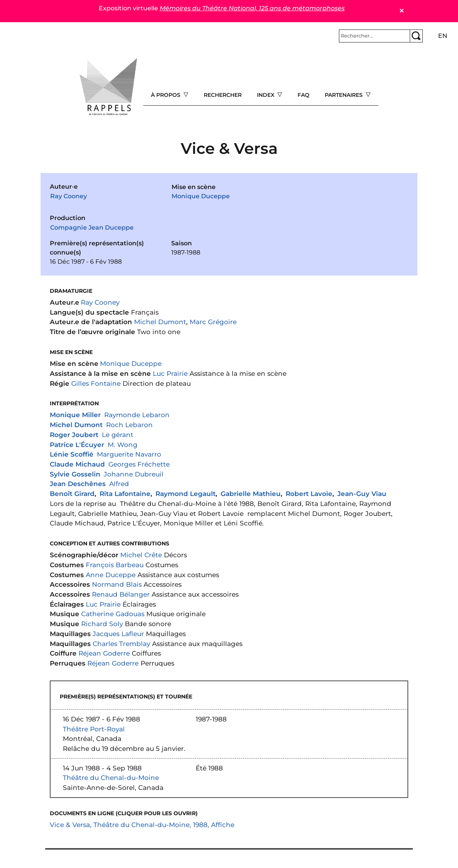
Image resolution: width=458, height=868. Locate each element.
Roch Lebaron (129, 425)
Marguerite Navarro (129, 454)
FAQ (303, 95)
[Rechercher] (375, 36)
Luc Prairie (170, 373)
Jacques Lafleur (118, 634)
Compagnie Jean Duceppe (92, 228)
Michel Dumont (160, 322)
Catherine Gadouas (113, 614)
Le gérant (118, 435)
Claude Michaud (77, 464)
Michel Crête (141, 555)
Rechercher (223, 95)
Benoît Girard (72, 494)
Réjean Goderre (104, 653)
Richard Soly (102, 624)
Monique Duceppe (201, 196)
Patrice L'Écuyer (77, 445)
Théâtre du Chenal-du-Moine (111, 777)
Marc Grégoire (213, 322)
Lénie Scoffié (72, 454)
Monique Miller (75, 415)
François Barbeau (115, 565)
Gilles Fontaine (96, 383)
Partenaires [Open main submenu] (344, 95)
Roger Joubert (74, 435)
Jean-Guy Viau (362, 494)
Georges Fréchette (139, 464)
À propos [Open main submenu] (166, 95)
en (443, 36)
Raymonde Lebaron (137, 415)
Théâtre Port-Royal (94, 729)
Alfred (119, 484)
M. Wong (123, 445)
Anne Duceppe (111, 575)
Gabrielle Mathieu (251, 494)
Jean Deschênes (78, 484)
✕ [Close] (402, 11)
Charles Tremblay (121, 644)
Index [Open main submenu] (267, 95)
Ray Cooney (69, 196)
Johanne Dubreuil (134, 474)
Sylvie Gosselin (75, 474)
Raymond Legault (186, 494)
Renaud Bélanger (121, 594)
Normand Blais (117, 584)
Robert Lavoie (309, 494)
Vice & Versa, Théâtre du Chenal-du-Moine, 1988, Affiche (142, 825)
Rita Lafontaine (125, 494)
